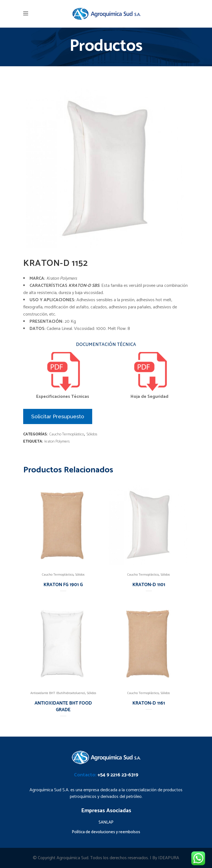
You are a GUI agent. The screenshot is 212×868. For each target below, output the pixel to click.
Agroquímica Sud (72, 858)
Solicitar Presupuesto (58, 416)
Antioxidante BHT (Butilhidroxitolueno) (58, 693)
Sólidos (92, 434)
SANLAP (106, 822)
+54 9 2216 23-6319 (118, 775)
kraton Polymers (57, 442)
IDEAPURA (169, 858)
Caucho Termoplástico (67, 434)
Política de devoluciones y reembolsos (106, 832)
